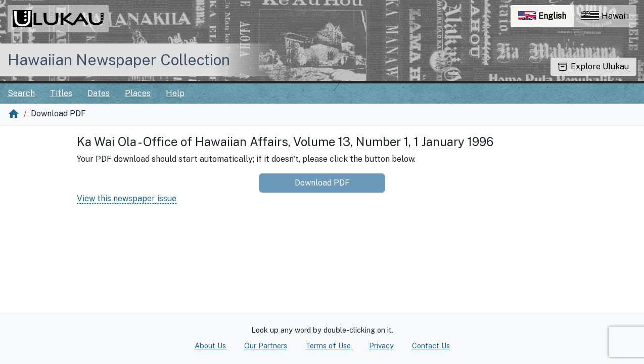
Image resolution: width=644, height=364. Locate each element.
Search (21, 93)
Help (175, 93)
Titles (61, 93)
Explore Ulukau (593, 66)
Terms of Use (329, 346)
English (546, 18)
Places (138, 93)
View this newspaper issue (127, 198)
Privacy (381, 346)
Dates (99, 93)
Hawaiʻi (605, 16)
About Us (211, 346)
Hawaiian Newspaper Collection (119, 60)
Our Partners (266, 346)
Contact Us (431, 346)
